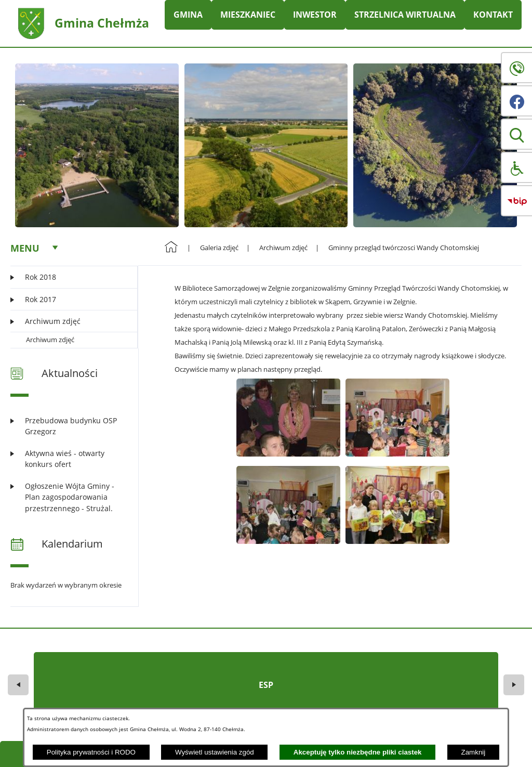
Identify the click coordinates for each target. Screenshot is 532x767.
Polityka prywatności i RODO (91, 752)
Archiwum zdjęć (50, 340)
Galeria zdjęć (219, 248)
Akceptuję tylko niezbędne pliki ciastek (358, 752)
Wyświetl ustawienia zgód (215, 752)
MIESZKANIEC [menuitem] (248, 15)
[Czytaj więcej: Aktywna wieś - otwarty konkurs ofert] (68, 459)
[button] (516, 134)
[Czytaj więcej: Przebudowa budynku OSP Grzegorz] (68, 426)
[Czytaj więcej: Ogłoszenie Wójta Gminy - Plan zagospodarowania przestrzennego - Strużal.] (68, 497)
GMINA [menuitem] (188, 15)
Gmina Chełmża (102, 23)
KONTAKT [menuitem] (493, 15)
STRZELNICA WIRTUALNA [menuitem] (405, 15)
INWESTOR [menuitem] (315, 15)
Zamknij (474, 752)
